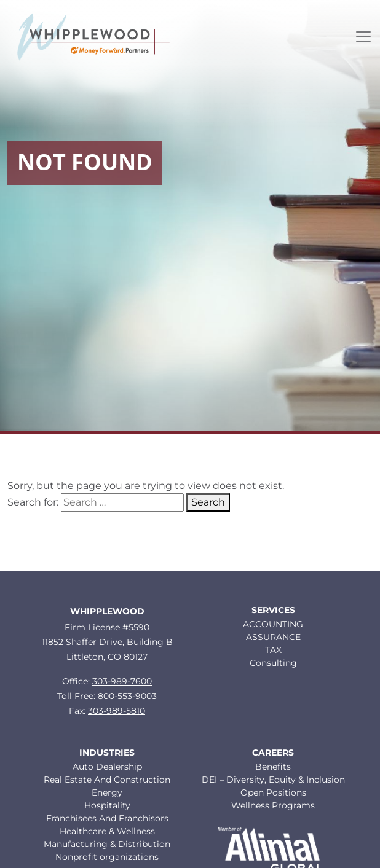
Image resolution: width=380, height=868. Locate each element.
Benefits (273, 767)
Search (208, 502)
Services (273, 610)
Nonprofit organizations (107, 857)
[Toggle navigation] (363, 37)
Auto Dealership (107, 767)
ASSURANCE (273, 637)
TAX (273, 650)
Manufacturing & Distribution (107, 844)
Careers (273, 753)
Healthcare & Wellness (107, 831)
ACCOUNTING (273, 624)
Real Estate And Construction (107, 780)
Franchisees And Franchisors (107, 818)
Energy (107, 792)
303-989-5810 (117, 711)
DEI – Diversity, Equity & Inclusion (273, 780)
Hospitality (107, 805)
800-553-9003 (127, 696)
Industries (107, 753)
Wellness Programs (273, 805)
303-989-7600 (122, 681)
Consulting (273, 663)
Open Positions (273, 792)
